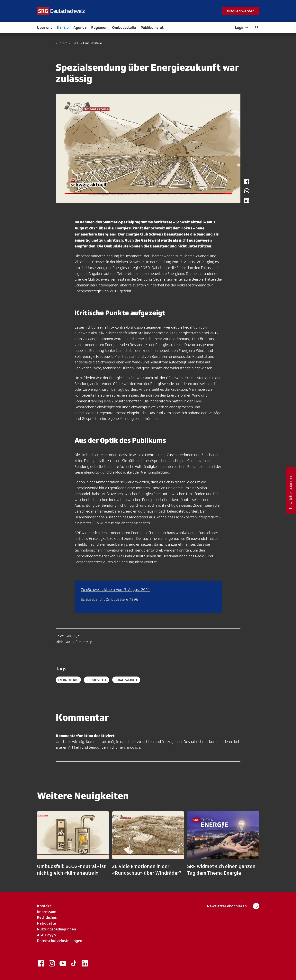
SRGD (76, 43)
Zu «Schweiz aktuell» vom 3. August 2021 (116, 590)
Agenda (80, 27)
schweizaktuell (126, 680)
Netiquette (46, 923)
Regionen (99, 27)
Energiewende (68, 680)
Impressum (47, 912)
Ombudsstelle (124, 27)
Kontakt (44, 906)
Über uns (45, 27)
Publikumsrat (152, 27)
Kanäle (63, 27)
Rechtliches (47, 917)
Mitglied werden (241, 11)
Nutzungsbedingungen (56, 929)
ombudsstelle (97, 680)
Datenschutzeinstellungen (60, 941)
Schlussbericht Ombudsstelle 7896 (110, 599)
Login (242, 27)
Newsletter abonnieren (233, 906)
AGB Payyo (46, 935)
